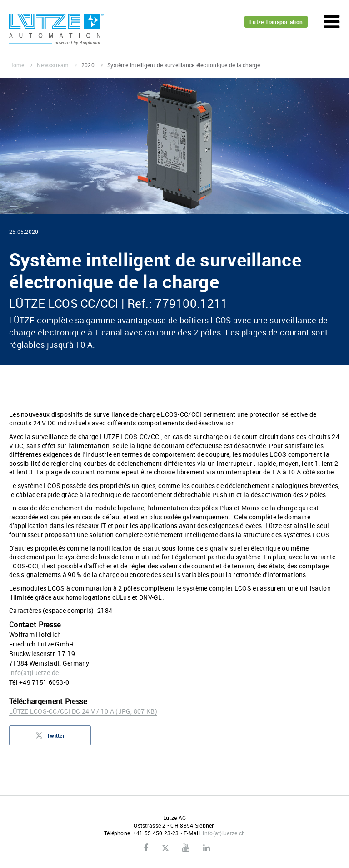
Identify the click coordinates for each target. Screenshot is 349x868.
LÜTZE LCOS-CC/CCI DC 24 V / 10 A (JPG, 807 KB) (83, 711)
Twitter (50, 738)
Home (21, 65)
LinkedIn (207, 848)
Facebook (146, 848)
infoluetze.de (34, 673)
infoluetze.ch (224, 833)
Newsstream (57, 65)
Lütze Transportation (276, 22)
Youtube (186, 848)
